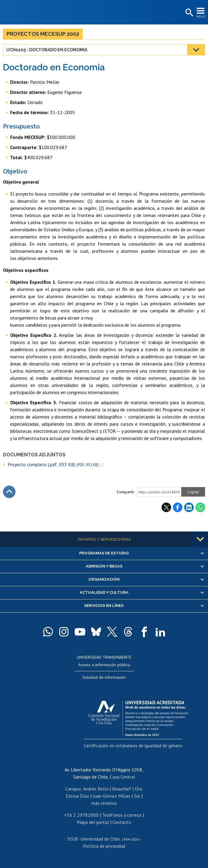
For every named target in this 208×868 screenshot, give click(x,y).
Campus (73, 789)
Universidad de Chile (100, 839)
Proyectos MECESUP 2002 (43, 34)
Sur (137, 796)
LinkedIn (189, 507)
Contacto (122, 822)
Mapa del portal (93, 822)
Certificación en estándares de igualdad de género (133, 745)
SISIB (73, 839)
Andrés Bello (96, 789)
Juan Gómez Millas (112, 796)
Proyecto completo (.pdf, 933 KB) (53, 465)
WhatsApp (200, 507)
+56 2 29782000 (81, 815)
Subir (9, 492)
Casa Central (122, 777)
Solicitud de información (104, 677)
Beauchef (122, 789)
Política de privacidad (104, 846)
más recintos (104, 803)
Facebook (178, 507)
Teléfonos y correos (122, 815)
